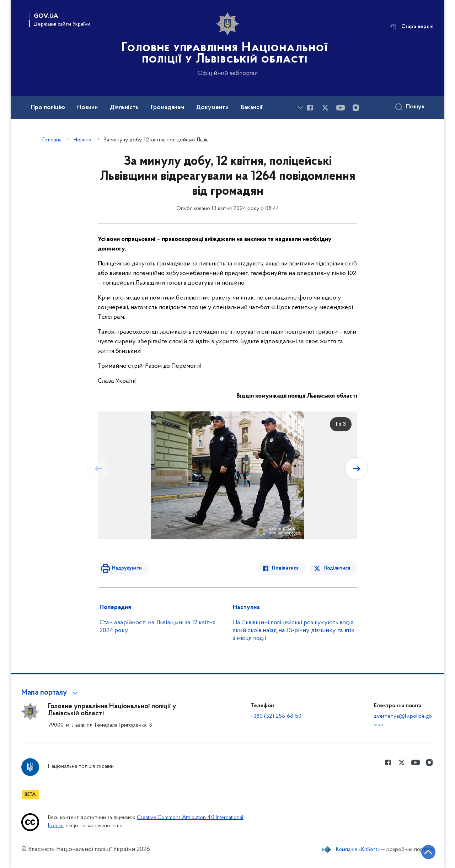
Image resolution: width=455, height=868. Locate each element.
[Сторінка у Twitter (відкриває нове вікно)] (325, 108)
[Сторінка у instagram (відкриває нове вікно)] (356, 108)
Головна (52, 140)
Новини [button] (87, 108)
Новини (82, 140)
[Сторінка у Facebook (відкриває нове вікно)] (310, 108)
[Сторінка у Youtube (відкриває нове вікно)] (341, 108)
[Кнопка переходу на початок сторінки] (428, 852)
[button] (51, 693)
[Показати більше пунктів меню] (300, 107)
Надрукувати (127, 568)
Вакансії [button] (252, 108)
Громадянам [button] (167, 108)
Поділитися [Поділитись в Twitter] (337, 568)
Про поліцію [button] (48, 108)
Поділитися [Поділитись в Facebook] (285, 568)
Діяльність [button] (124, 108)
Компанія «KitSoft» (358, 850)
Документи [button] (212, 108)
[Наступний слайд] (357, 469)
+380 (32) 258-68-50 (276, 716)
